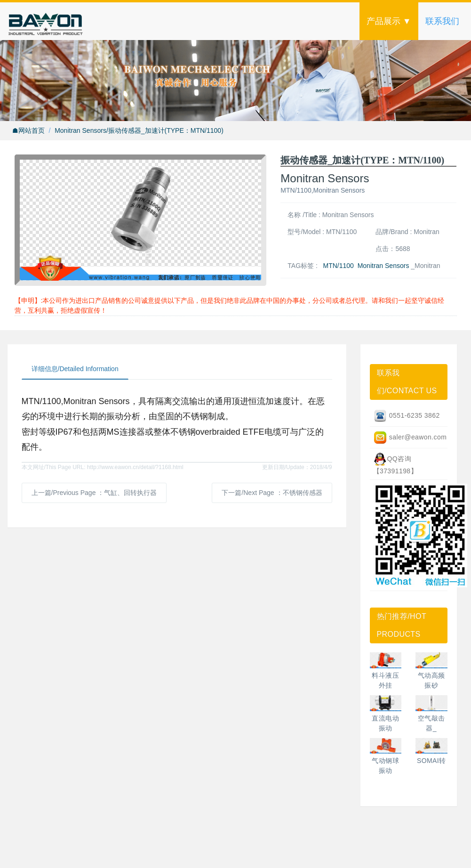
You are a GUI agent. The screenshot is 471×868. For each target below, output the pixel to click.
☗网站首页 (28, 130)
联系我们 (442, 21)
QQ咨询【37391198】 (395, 463)
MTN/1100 (339, 266)
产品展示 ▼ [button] (389, 21)
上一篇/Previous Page (94, 493)
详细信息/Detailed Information (75, 369)
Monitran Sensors (383, 266)
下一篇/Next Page (272, 493)
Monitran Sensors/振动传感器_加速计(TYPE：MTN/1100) (139, 130)
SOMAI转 (431, 761)
